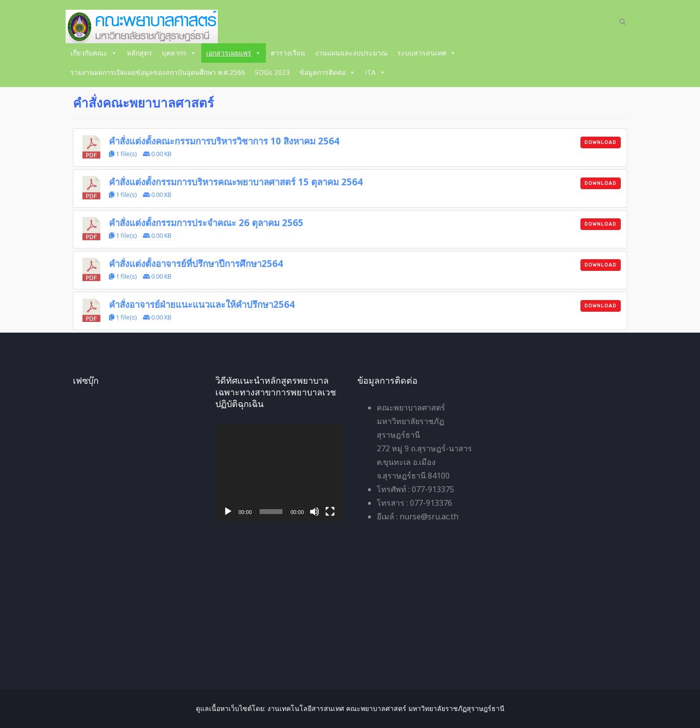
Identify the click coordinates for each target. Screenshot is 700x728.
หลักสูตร (140, 53)
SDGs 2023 (272, 72)
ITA (375, 72)
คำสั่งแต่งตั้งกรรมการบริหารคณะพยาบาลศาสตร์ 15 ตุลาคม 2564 (236, 182)
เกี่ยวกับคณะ (94, 53)
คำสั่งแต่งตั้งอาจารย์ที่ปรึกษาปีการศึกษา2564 (196, 263)
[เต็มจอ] (330, 512)
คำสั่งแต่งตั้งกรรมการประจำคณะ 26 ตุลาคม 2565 (206, 222)
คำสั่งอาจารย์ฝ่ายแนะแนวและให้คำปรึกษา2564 (202, 304)
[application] (279, 473)
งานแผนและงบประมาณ (351, 53)
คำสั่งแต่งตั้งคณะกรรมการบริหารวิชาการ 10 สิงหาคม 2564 (224, 141)
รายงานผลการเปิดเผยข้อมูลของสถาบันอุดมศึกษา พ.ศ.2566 (158, 72)
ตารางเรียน (288, 53)
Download (600, 142)
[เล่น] (228, 512)
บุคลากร (179, 53)
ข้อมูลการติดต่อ (327, 72)
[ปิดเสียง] (315, 512)
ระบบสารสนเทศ (427, 53)
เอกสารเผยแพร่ (234, 53)
